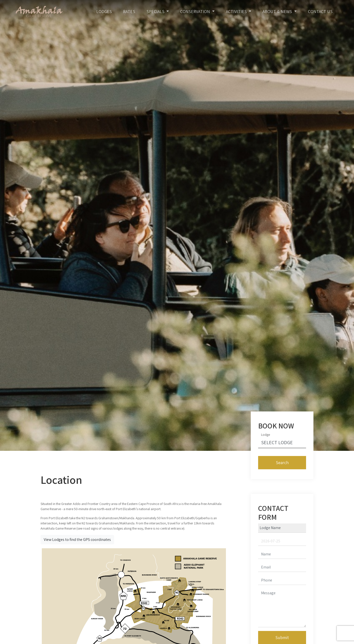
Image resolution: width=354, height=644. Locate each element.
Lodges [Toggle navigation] (104, 11)
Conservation (196, 11)
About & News (278, 11)
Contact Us (320, 11)
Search (282, 463)
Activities (237, 11)
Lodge (265, 435)
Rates (129, 11)
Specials (156, 11)
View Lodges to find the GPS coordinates (77, 540)
